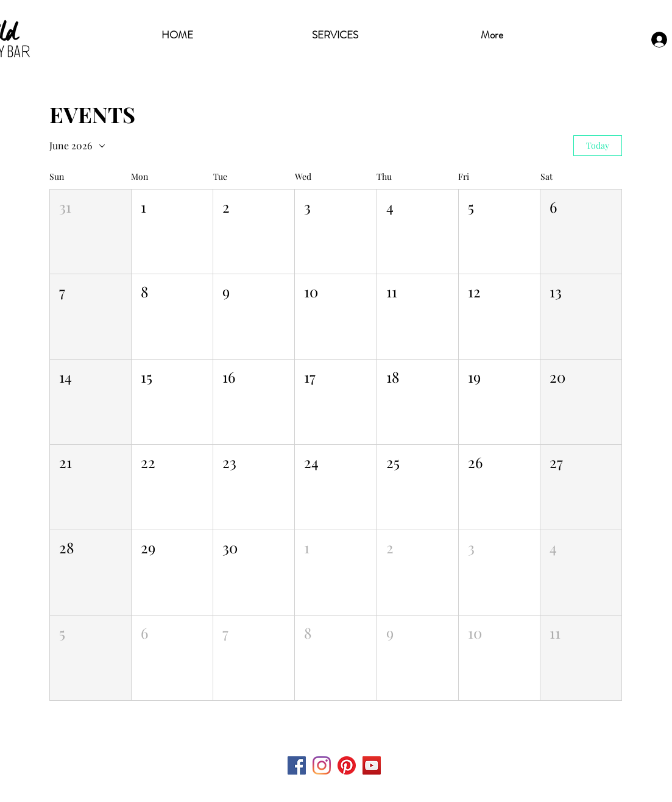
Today (598, 145)
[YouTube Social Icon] (372, 765)
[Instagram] (322, 765)
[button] (90, 232)
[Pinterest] (347, 765)
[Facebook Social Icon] (297, 765)
